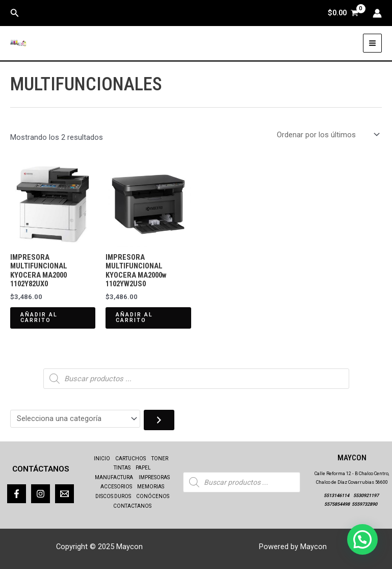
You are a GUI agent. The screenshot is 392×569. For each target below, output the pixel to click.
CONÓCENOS (153, 496)
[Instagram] (41, 494)
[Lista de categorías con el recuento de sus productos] (75, 419)
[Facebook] (17, 494)
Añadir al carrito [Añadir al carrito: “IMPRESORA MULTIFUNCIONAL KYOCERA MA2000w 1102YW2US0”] (134, 317)
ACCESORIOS (116, 487)
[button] (15, 13)
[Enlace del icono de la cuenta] (377, 13)
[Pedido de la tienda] (327, 135)
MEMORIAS (151, 487)
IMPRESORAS (154, 477)
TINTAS (122, 468)
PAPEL (143, 468)
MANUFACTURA (114, 477)
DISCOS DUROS (113, 496)
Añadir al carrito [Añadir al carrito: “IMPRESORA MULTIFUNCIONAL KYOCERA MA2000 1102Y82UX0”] (39, 317)
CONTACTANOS (132, 506)
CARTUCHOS (130, 459)
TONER (160, 459)
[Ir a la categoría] (159, 420)
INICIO (102, 459)
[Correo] (64, 494)
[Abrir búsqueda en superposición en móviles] (196, 379)
